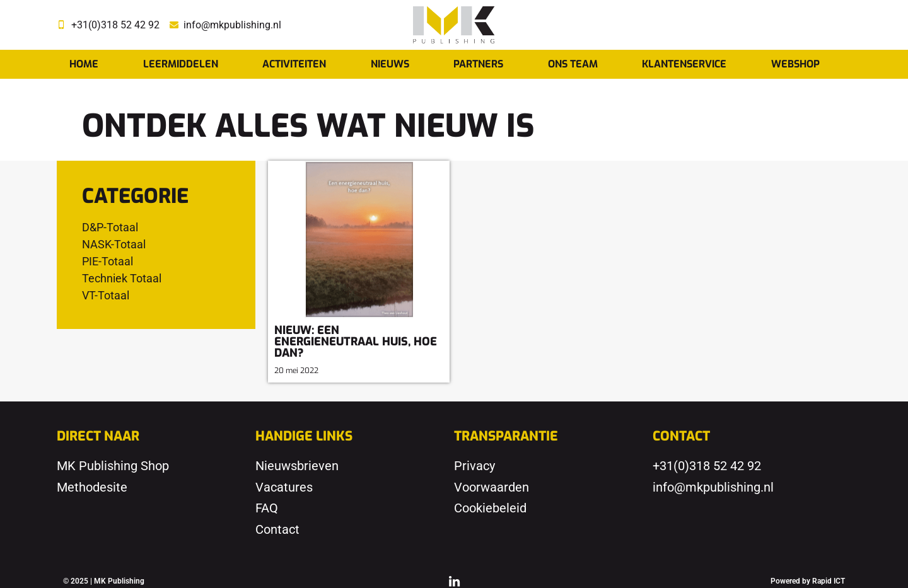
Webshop (795, 64)
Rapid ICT (829, 581)
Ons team (573, 64)
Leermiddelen (181, 64)
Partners (478, 64)
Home (84, 64)
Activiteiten (294, 64)
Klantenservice (684, 64)
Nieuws (390, 64)
